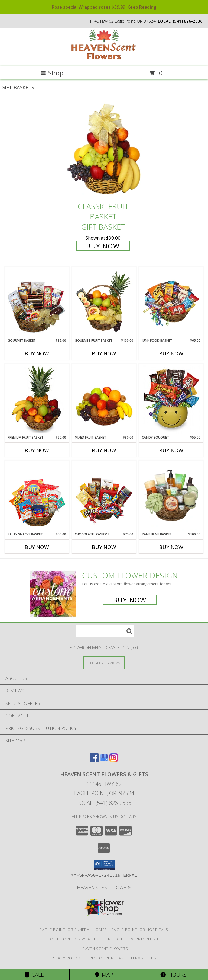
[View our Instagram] (114, 760)
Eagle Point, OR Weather (73, 939)
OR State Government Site (133, 939)
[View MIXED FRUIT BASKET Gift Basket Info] (104, 400)
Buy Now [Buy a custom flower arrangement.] (130, 600)
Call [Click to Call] (35, 975)
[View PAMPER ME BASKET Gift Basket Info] (171, 496)
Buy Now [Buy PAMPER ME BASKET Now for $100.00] (171, 547)
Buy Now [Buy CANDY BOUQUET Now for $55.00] (171, 450)
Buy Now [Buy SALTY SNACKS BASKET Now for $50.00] (37, 547)
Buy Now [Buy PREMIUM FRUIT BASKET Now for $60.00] (37, 450)
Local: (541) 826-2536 (104, 803)
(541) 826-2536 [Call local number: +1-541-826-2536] (188, 21)
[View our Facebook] (94, 760)
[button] (104, 865)
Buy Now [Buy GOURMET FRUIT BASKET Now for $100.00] (104, 353)
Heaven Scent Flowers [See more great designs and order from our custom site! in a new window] (104, 887)
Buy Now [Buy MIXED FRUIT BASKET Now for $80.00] (104, 450)
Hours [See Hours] (173, 975)
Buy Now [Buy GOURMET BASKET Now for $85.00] (37, 353)
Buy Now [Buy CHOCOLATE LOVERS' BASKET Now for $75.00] (104, 547)
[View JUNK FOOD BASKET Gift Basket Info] (171, 303)
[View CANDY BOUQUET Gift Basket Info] (171, 400)
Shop (52, 73)
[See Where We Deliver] (104, 663)
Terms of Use (145, 958)
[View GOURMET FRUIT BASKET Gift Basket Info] (104, 303)
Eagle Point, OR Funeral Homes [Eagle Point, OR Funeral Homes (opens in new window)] (73, 930)
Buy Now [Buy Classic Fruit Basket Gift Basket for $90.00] (103, 246)
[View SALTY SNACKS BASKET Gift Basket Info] (37, 496)
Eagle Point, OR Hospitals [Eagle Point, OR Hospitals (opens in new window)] (140, 930)
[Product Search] (105, 631)
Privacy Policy (65, 958)
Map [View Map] (104, 975)
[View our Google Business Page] (104, 760)
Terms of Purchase (105, 958)
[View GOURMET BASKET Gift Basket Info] (37, 303)
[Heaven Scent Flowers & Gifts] (104, 59)
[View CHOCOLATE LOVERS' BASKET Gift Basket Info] (104, 496)
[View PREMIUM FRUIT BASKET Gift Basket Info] (37, 400)
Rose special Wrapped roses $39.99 (104, 7)
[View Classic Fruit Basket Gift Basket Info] (104, 150)
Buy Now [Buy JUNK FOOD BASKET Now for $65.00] (171, 353)
